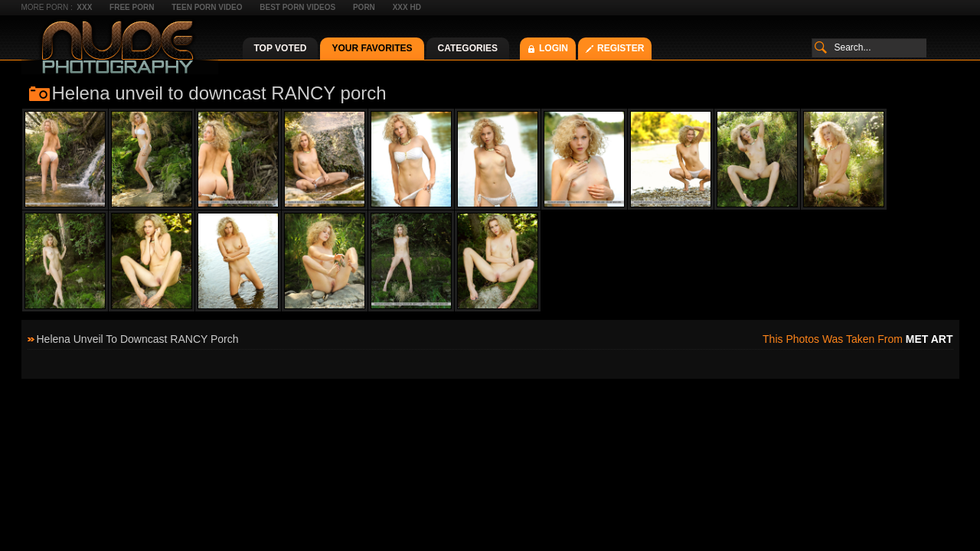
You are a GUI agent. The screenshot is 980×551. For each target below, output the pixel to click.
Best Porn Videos (297, 7)
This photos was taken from (857, 339)
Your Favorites (372, 48)
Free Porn (132, 7)
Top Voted (281, 48)
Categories (468, 48)
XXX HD (407, 7)
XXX (84, 7)
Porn (364, 7)
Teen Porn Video (207, 7)
